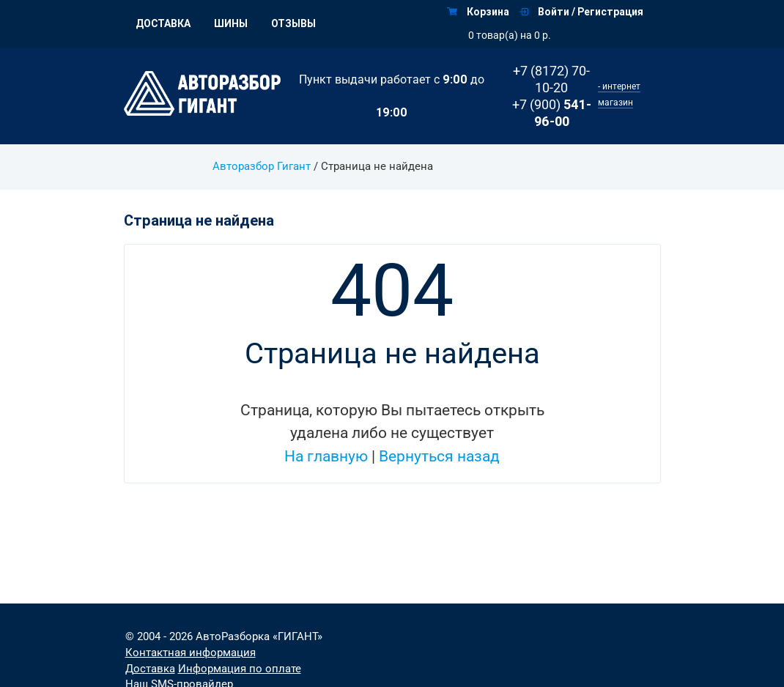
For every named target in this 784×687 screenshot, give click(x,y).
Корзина (478, 12)
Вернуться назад (439, 456)
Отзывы (293, 23)
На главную (326, 456)
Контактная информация (191, 653)
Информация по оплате (240, 669)
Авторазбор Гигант (262, 167)
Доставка (163, 23)
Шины (231, 23)
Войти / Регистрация (581, 12)
